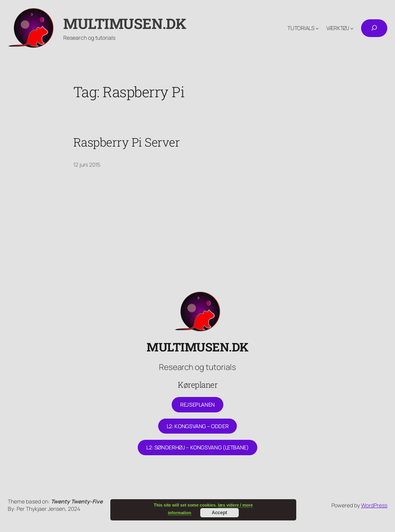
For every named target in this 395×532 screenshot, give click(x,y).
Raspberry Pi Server (127, 142)
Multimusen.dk (125, 23)
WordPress (374, 505)
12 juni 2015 (87, 165)
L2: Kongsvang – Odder (197, 426)
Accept (219, 513)
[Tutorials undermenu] (317, 28)
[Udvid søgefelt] (374, 28)
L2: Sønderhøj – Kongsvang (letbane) (197, 447)
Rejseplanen (197, 404)
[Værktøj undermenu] (352, 28)
